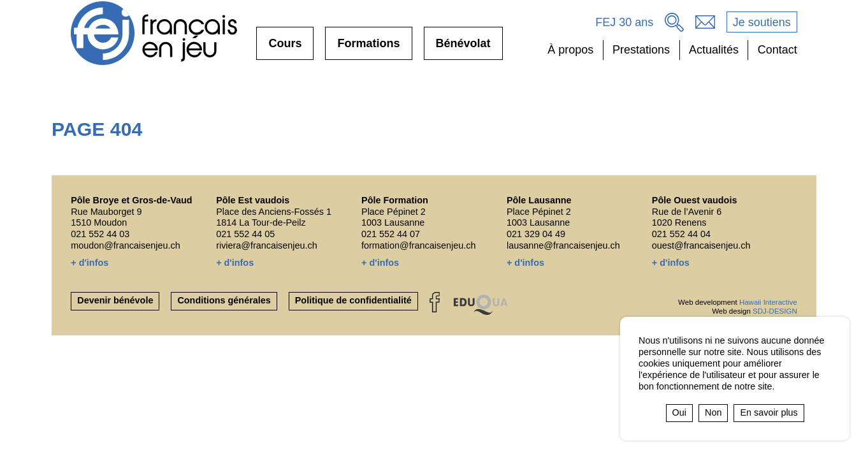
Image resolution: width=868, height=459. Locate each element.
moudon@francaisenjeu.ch (125, 245)
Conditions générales (224, 300)
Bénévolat (463, 48)
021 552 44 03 (100, 234)
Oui (679, 412)
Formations (368, 48)
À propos (570, 50)
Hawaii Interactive (768, 302)
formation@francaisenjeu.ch (418, 245)
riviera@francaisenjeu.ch (267, 245)
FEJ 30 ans (624, 22)
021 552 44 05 (245, 234)
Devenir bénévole (115, 300)
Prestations (641, 50)
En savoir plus (769, 412)
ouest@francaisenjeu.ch (701, 245)
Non (713, 412)
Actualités (714, 50)
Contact (778, 50)
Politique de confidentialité (353, 300)
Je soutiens (762, 22)
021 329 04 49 (536, 234)
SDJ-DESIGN (775, 311)
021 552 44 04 (681, 234)
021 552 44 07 (391, 234)
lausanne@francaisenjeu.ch (563, 245)
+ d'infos (90, 263)
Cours (285, 48)
